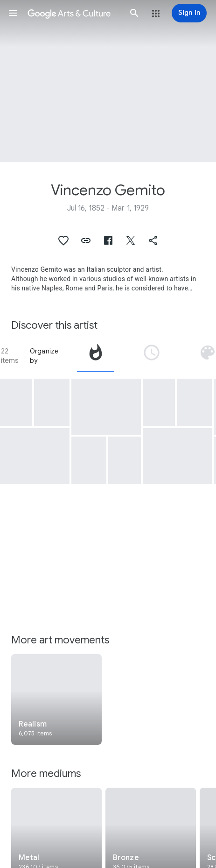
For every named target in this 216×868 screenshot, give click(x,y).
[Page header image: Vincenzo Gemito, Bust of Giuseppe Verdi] (108, 81)
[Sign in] (189, 13)
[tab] (96, 356)
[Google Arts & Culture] (74, 13)
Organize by (44, 356)
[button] (13, 13)
